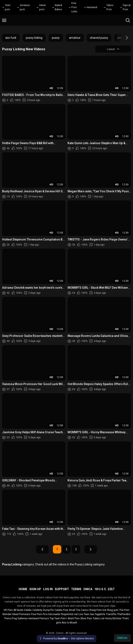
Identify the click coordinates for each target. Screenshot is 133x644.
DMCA (88, 589)
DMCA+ (123, 638)
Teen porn (6, 7)
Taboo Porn (109, 7)
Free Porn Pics (39, 614)
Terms (76, 589)
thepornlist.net (69, 614)
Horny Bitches (113, 618)
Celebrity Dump (41, 610)
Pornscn (44, 618)
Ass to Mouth (69, 623)
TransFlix (111, 614)
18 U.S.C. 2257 (104, 589)
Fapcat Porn (125, 7)
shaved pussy (99, 38)
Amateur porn (23, 7)
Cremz (60, 633)
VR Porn (8, 610)
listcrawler (54, 614)
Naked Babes (57, 7)
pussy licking (34, 38)
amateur (75, 38)
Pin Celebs (56, 610)
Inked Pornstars (21, 614)
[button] (123, 38)
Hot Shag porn (110, 610)
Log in (48, 589)
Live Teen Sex (86, 614)
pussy (56, 38)
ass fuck (11, 38)
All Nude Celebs (23, 610)
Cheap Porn (95, 610)
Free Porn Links (73, 7)
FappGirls (100, 614)
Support (62, 589)
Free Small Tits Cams (76, 610)
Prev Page (42, 550)
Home (23, 589)
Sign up (35, 589)
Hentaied (91, 7)
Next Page (91, 550)
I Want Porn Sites (76, 618)
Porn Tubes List (96, 618)
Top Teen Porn (58, 618)
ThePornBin (124, 614)
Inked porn (41, 7)
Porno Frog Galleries (16, 618)
